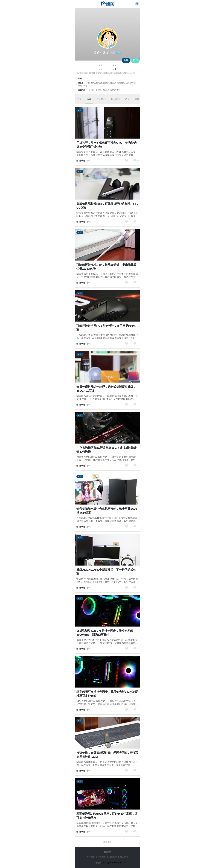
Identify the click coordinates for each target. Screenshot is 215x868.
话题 (89, 99)
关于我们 (91, 857)
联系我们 (102, 857)
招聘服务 (113, 857)
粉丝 (137, 99)
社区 (80, 110)
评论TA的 (101, 99)
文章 (79, 99)
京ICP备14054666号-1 (112, 863)
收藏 (128, 99)
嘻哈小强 (81, 161)
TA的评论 (115, 99)
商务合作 (124, 857)
